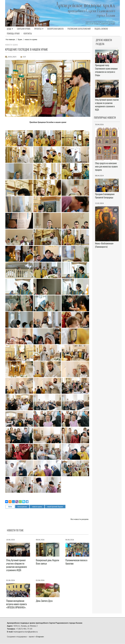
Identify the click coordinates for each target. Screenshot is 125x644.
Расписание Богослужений (79, 29)
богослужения (22, 507)
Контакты (28, 34)
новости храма (31, 39)
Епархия (40, 637)
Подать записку (101, 29)
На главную (10, 39)
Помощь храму (13, 34)
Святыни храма (24, 29)
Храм (10, 29)
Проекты (39, 29)
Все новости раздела (79, 519)
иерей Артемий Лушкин (56, 507)
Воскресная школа (55, 29)
